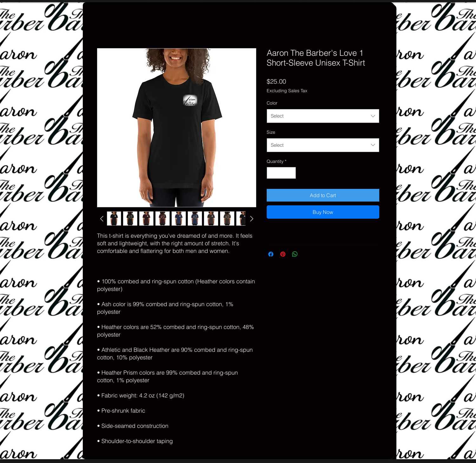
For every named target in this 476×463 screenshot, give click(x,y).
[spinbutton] (281, 173)
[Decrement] (272, 173)
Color (272, 103)
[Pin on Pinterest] (283, 254)
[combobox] (323, 116)
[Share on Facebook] (271, 254)
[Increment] (291, 173)
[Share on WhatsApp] (295, 254)
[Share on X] (307, 254)
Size (271, 132)
